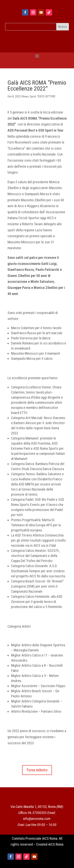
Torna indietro (37, 770)
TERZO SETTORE (46, 96)
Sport (33, 96)
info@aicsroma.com (37, 819)
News (25, 96)
